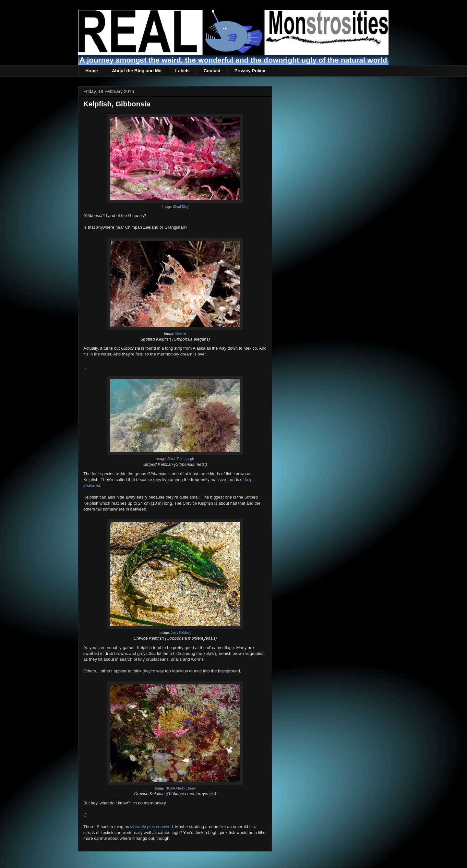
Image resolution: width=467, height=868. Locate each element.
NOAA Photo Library (181, 788)
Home (92, 71)
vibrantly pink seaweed (152, 827)
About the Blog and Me (137, 71)
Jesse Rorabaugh (181, 459)
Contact (212, 71)
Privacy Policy (250, 71)
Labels (182, 71)
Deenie (181, 334)
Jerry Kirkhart (181, 633)
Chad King (181, 207)
